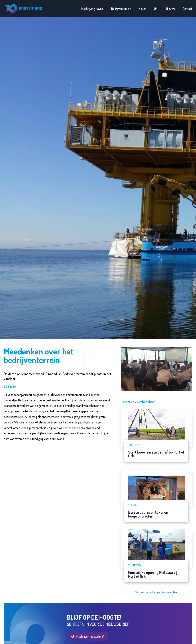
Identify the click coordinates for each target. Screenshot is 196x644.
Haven (143, 9)
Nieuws (171, 9)
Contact (187, 9)
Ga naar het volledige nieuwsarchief (156, 592)
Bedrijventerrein (121, 9)
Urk (156, 9)
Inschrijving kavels (92, 9)
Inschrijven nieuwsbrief (87, 637)
